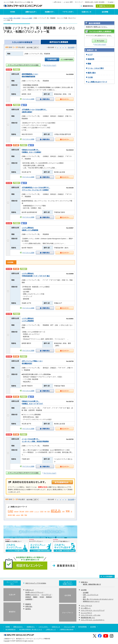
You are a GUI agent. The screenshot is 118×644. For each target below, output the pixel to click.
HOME (13, 12)
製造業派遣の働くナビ (88, 618)
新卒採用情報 (82, 627)
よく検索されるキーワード (97, 82)
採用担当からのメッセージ (91, 601)
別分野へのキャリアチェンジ (34, 592)
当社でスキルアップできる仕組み (36, 583)
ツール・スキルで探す (96, 68)
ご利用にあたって (51, 629)
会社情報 (105, 12)
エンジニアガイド (87, 613)
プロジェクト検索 (27, 18)
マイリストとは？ (100, 44)
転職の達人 (84, 582)
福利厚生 (28, 609)
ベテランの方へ (68, 12)
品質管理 (18, 515)
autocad (16, 511)
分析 (63, 511)
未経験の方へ (50, 12)
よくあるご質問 (68, 2)
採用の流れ (29, 606)
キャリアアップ (46, 595)
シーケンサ (37, 512)
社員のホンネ (87, 12)
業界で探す (92, 73)
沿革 (84, 597)
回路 (22, 515)
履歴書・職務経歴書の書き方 (92, 584)
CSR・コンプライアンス (91, 595)
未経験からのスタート (32, 595)
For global (111, 2)
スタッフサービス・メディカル (91, 615)
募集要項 (28, 604)
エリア (90, 55)
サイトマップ (79, 2)
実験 (68, 511)
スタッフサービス (87, 606)
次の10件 (71, 47)
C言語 (42, 511)
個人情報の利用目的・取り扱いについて (31, 629)
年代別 (42, 597)
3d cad (22, 511)
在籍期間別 (29, 599)
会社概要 (86, 593)
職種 (89, 64)
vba (45, 511)
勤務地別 (49, 597)
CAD (10, 511)
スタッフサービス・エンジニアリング (93, 610)
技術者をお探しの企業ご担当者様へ (95, 2)
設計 (49, 511)
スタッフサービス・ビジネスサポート (93, 620)
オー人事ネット (86, 608)
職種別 (35, 597)
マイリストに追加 (28, 99)
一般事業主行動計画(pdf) (66, 629)
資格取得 (28, 597)
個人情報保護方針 (11, 629)
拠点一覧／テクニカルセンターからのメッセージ (98, 599)
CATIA (27, 511)
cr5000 (31, 511)
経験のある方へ (31, 12)
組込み (56, 511)
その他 (90, 77)
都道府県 (91, 59)
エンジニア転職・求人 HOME (12, 18)
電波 (26, 515)
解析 (14, 515)
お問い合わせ (57, 2)
